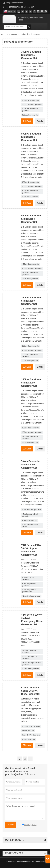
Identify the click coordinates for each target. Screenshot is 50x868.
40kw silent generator (30, 520)
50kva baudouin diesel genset (30, 525)
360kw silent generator (30, 279)
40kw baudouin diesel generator (30, 515)
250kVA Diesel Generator (31, 726)
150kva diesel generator (31, 428)
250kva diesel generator (31, 346)
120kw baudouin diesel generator (30, 437)
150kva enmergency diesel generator (32, 664)
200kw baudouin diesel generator (30, 355)
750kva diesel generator (31, 100)
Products (13, 34)
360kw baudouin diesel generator (30, 274)
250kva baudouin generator (32, 350)
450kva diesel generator (31, 264)
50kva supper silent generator (29, 585)
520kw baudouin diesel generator (30, 192)
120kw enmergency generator (29, 651)
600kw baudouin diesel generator (30, 110)
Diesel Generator (28, 731)
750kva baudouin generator (32, 105)
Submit (11, 825)
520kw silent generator (30, 197)
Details (40, 121)
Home (2, 34)
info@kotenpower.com (15, 3)
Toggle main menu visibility (44, 26)
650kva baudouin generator (32, 186)
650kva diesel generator (31, 182)
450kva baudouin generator (32, 268)
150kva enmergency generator (29, 657)
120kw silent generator (30, 443)
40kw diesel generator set (31, 596)
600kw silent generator (30, 115)
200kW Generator (28, 739)
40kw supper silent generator (29, 578)
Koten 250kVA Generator (31, 735)
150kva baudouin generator (32, 432)
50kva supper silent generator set (29, 591)
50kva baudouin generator (31, 510)
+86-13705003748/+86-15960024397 (20, 7)
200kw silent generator (30, 361)
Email (27, 121)
